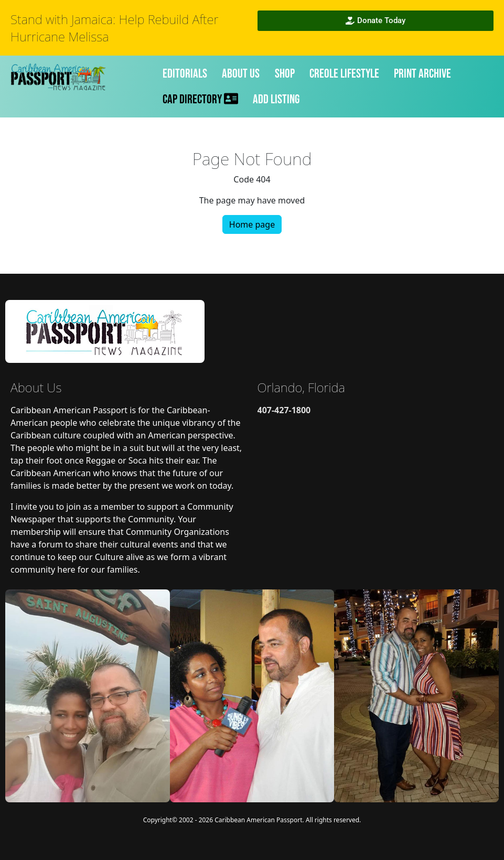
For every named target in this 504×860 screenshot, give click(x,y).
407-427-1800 (284, 410)
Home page (252, 224)
